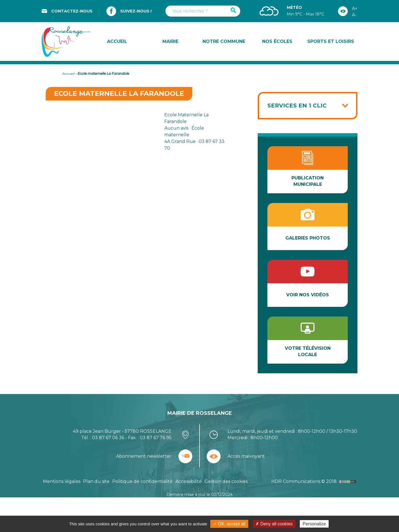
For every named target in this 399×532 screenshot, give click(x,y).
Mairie (170, 41)
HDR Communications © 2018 (314, 498)
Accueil (117, 41)
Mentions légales (62, 498)
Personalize (314, 524)
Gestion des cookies (226, 498)
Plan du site (96, 498)
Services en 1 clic (297, 106)
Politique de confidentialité (142, 498)
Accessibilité (189, 498)
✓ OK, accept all (229, 524)
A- (354, 15)
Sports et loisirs (331, 41)
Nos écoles (277, 41)
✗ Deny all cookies (274, 524)
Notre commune (224, 41)
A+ (355, 8)
